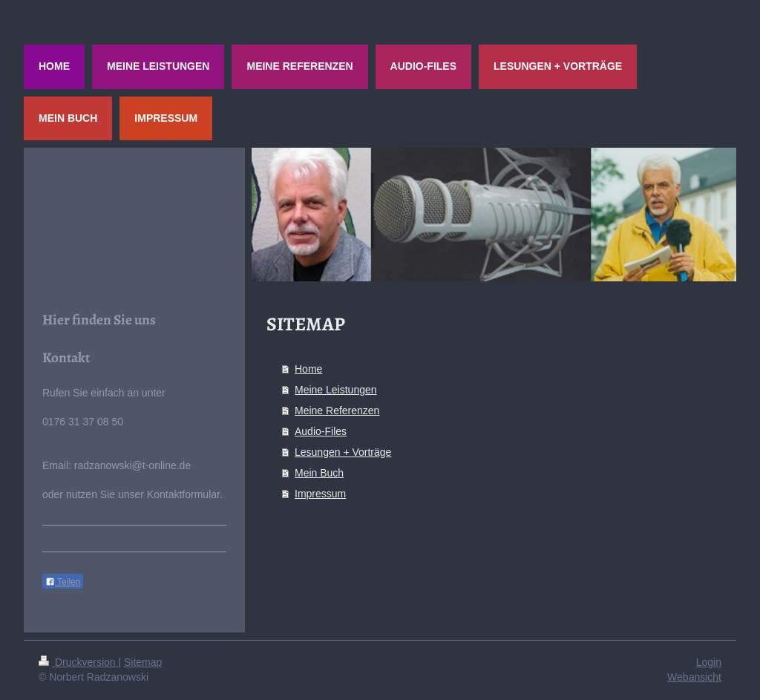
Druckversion (78, 662)
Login (709, 662)
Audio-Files (321, 431)
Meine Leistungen (336, 390)
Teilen (63, 582)
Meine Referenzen (337, 410)
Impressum (320, 494)
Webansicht (694, 677)
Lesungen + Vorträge (343, 452)
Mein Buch (319, 473)
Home (308, 369)
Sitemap (143, 662)
